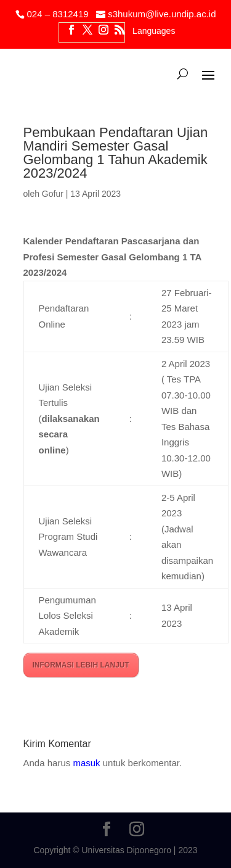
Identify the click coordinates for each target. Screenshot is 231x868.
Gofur (53, 194)
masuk (86, 763)
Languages (154, 31)
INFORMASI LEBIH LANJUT (81, 665)
